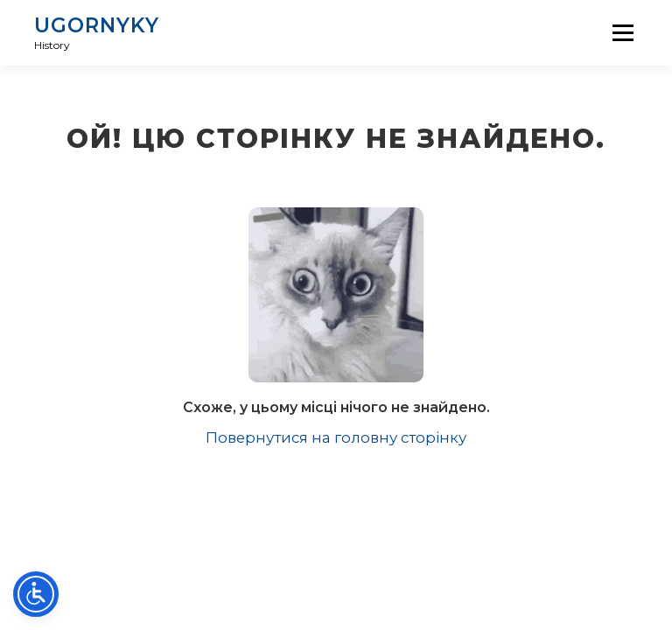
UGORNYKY (97, 25)
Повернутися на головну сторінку (336, 437)
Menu (623, 32)
